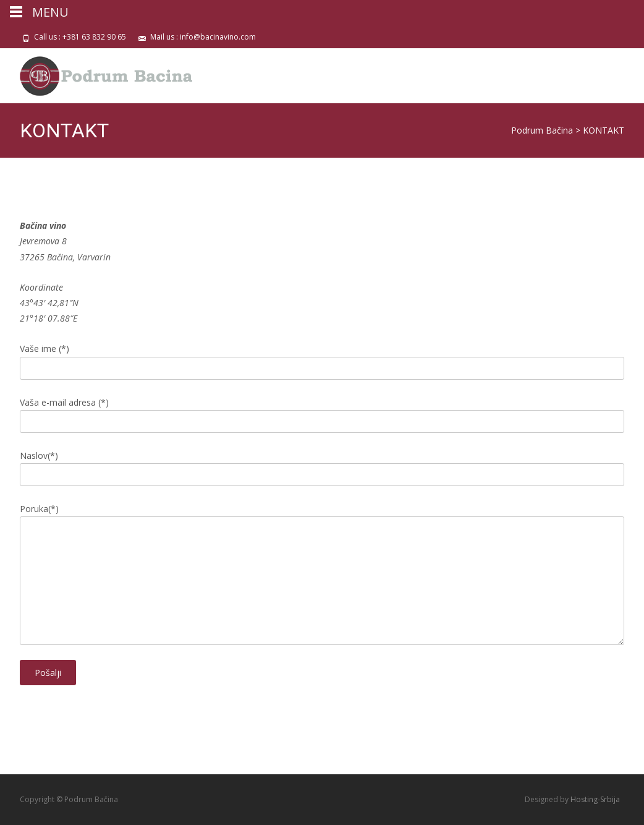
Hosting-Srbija (595, 799)
